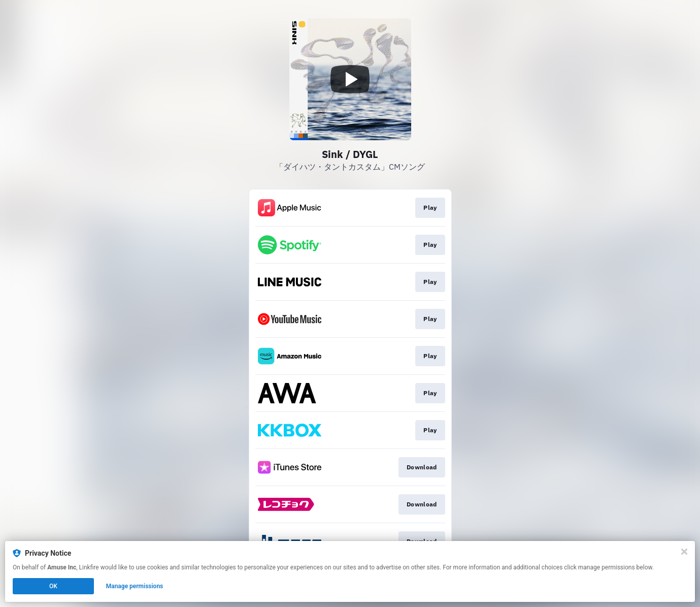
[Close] (684, 552)
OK (53, 586)
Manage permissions (135, 586)
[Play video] (350, 79)
